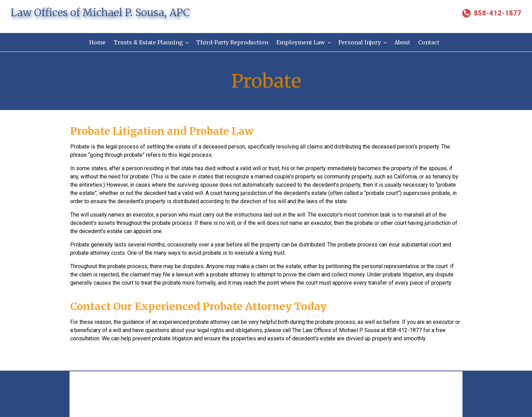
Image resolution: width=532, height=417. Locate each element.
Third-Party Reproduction (232, 42)
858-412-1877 (492, 13)
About (403, 42)
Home (96, 42)
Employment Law (304, 42)
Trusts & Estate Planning (151, 42)
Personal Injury (364, 42)
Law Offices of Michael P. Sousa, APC (100, 12)
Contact (430, 42)
